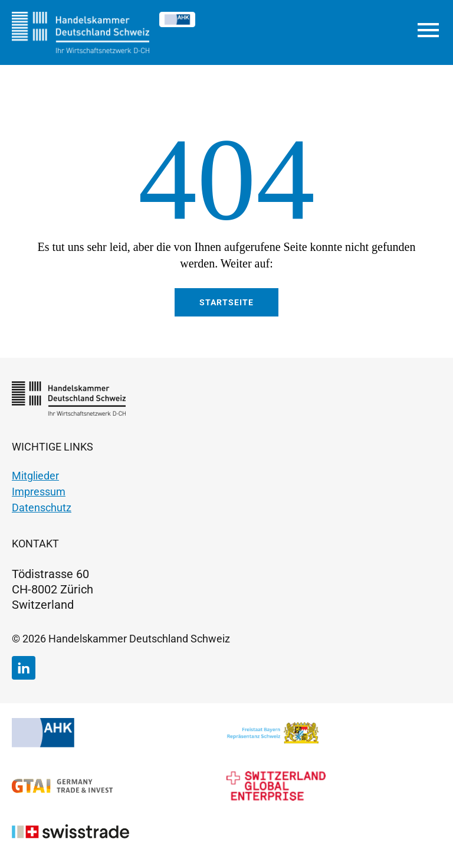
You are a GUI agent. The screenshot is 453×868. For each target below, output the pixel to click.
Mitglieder (35, 476)
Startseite (226, 302)
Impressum (39, 492)
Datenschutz (42, 508)
